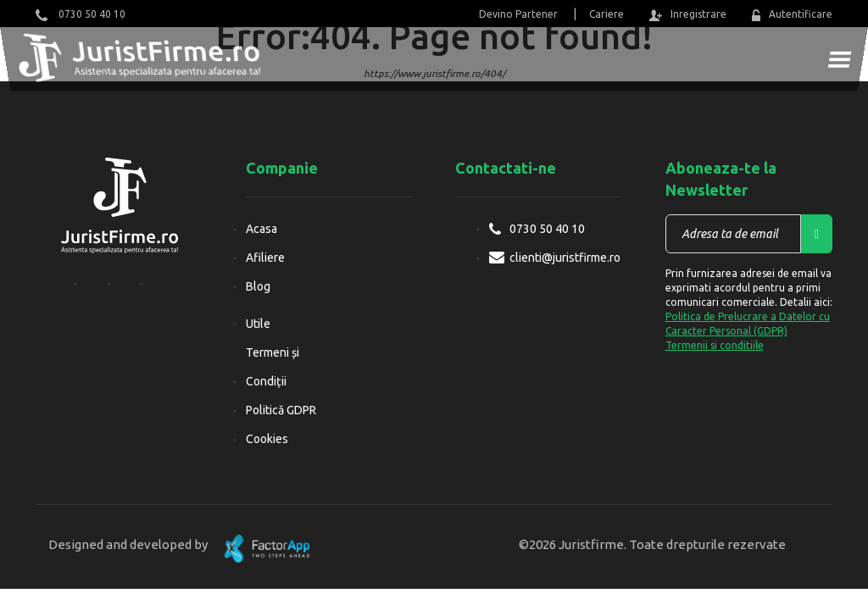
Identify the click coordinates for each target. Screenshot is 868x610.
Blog (258, 286)
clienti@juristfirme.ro (565, 258)
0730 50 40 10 (81, 15)
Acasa (262, 229)
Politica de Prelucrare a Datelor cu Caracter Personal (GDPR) (748, 324)
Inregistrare (687, 15)
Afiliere (265, 258)
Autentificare (792, 15)
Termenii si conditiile (715, 345)
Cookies (267, 439)
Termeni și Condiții (273, 367)
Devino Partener (518, 14)
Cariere (606, 14)
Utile (258, 324)
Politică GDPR (281, 410)
